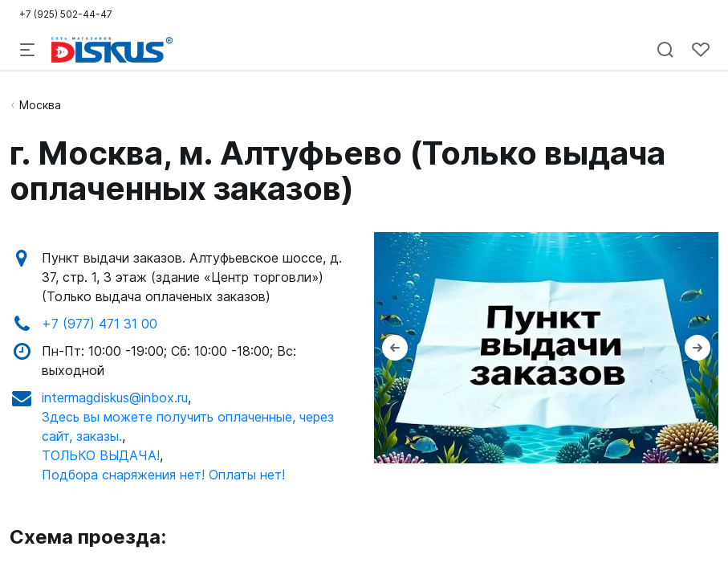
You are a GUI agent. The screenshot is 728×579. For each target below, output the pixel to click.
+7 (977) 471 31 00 (100, 324)
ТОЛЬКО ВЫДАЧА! (101, 455)
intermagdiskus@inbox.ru (115, 398)
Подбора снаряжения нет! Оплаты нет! (163, 475)
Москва (40, 105)
